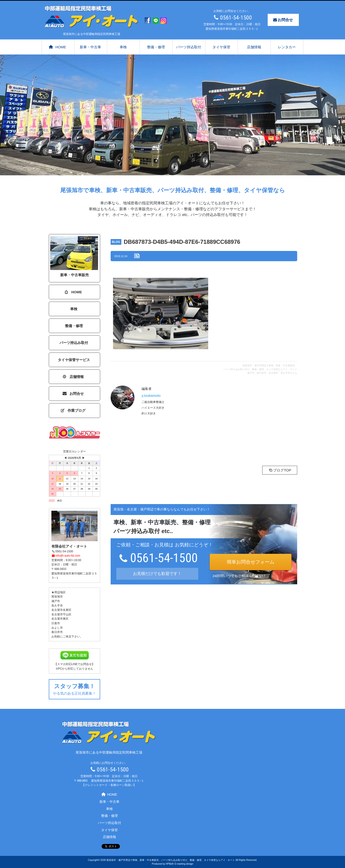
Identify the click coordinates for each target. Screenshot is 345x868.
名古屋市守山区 (61, 614)
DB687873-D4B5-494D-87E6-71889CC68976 (182, 242)
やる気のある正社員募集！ (74, 689)
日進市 (56, 623)
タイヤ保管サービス (74, 360)
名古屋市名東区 (61, 610)
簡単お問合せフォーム (251, 562)
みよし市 (57, 628)
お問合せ (283, 20)
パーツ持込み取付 (74, 343)
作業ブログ (73, 410)
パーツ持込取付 (189, 47)
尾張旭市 (57, 597)
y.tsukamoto (151, 395)
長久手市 (57, 606)
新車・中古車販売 (74, 257)
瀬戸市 (56, 601)
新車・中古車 (90, 47)
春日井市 (57, 632)
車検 (123, 47)
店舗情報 (254, 47)
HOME (57, 47)
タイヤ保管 (221, 47)
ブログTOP (280, 470)
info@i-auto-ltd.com (66, 556)
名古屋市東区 (60, 619)
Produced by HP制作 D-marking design (172, 864)
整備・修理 (156, 47)
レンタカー (287, 47)
